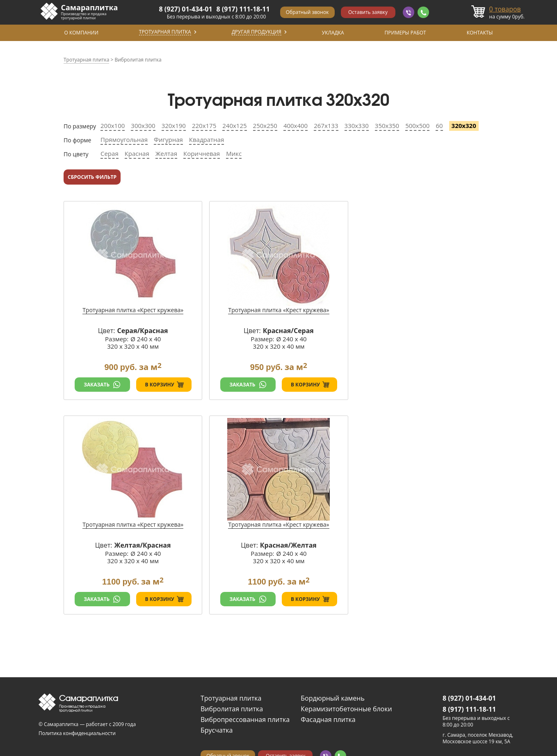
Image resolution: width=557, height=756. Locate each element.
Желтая (166, 153)
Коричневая (202, 153)
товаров (505, 9)
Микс (234, 153)
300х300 (143, 126)
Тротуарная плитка (231, 698)
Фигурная (168, 139)
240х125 (234, 126)
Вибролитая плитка (232, 709)
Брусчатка (217, 730)
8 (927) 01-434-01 (186, 9)
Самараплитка (90, 7)
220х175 (204, 126)
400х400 (296, 126)
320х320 (464, 126)
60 (439, 126)
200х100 (113, 126)
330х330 (357, 126)
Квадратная (207, 139)
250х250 (265, 126)
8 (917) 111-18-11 (243, 9)
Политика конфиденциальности (77, 733)
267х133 (326, 126)
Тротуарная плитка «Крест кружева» (133, 310)
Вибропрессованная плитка (245, 719)
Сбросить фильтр (92, 177)
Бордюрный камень (333, 698)
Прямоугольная (124, 139)
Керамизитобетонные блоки (346, 709)
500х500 (417, 126)
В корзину (160, 385)
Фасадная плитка (328, 719)
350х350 (387, 126)
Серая (110, 153)
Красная (137, 153)
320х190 (174, 126)
